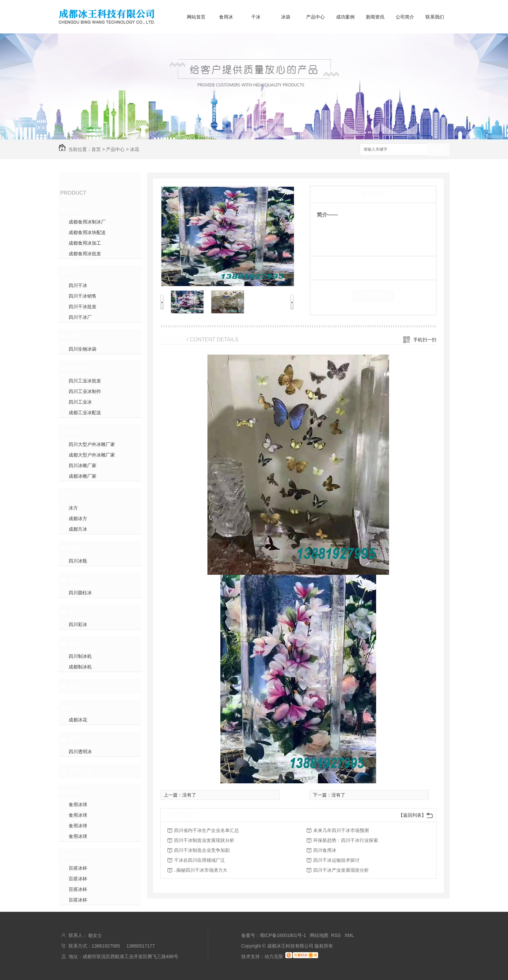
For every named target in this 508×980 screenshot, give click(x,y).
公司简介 (405, 17)
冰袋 (286, 17)
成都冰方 (78, 518)
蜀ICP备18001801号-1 (283, 935)
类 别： (328, 266)
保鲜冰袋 (81, 771)
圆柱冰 (78, 580)
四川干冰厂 (80, 317)
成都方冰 (78, 529)
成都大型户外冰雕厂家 (92, 455)
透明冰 (78, 739)
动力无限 (274, 956)
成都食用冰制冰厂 (87, 222)
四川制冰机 (80, 656)
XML (349, 935)
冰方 (73, 508)
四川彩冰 (78, 624)
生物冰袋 (81, 686)
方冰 (75, 495)
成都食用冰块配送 (87, 232)
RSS (337, 935)
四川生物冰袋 (83, 349)
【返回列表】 (412, 815)
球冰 (75, 792)
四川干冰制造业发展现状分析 (204, 840)
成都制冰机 (80, 667)
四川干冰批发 (83, 307)
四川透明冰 (80, 752)
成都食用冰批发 (85, 254)
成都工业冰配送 (85, 413)
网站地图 (319, 935)
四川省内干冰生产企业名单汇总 (206, 830)
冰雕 (75, 432)
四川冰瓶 (78, 561)
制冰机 (78, 644)
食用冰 (226, 17)
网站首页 (196, 17)
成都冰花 (78, 720)
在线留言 (373, 296)
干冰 (256, 17)
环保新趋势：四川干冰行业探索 (346, 840)
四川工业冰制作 (85, 391)
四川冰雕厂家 (83, 465)
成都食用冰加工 (85, 243)
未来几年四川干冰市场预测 (341, 830)
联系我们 (435, 17)
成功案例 (345, 17)
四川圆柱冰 (80, 593)
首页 (96, 149)
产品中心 (315, 17)
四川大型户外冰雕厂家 (92, 444)
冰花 (135, 149)
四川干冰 (78, 285)
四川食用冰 (325, 850)
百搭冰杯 (81, 856)
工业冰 (78, 368)
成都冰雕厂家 (83, 476)
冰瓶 (75, 548)
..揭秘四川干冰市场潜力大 (201, 870)
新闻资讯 (375, 17)
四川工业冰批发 (85, 381)
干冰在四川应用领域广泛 (199, 860)
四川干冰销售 (83, 296)
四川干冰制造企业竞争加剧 (202, 850)
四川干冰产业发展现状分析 (341, 870)
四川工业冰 (80, 402)
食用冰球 (78, 805)
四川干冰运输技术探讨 (336, 860)
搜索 (438, 150)
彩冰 (75, 612)
